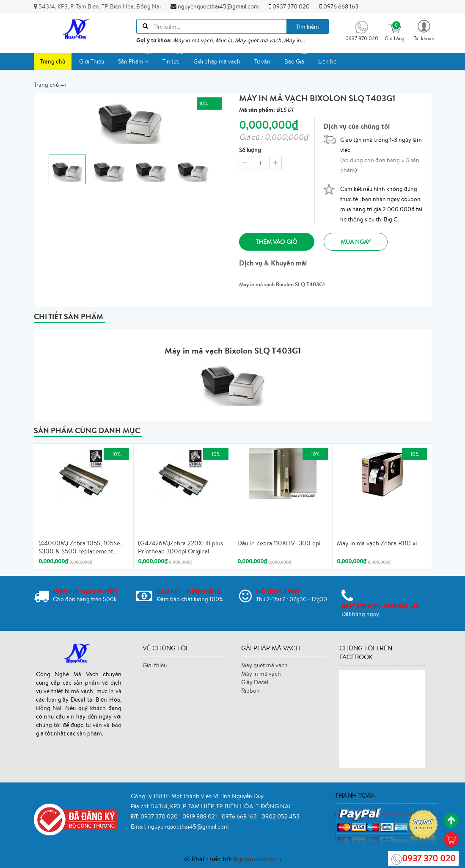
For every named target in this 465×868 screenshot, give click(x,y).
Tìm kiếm (308, 27)
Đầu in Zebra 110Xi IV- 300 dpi (279, 543)
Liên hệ (327, 61)
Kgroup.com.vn (257, 859)
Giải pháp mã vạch (217, 61)
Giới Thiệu (92, 61)
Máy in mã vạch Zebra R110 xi (377, 543)
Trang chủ (53, 61)
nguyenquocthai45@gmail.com (215, 6)
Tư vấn (262, 61)
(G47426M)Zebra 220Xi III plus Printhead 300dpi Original (180, 547)
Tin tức (174, 59)
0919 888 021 (200, 816)
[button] (424, 30)
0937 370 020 (289, 6)
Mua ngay (358, 242)
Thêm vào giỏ (277, 242)
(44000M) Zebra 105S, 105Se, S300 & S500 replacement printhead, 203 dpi (80, 547)
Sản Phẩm (136, 59)
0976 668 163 (339, 6)
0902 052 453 (281, 816)
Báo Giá (297, 59)
